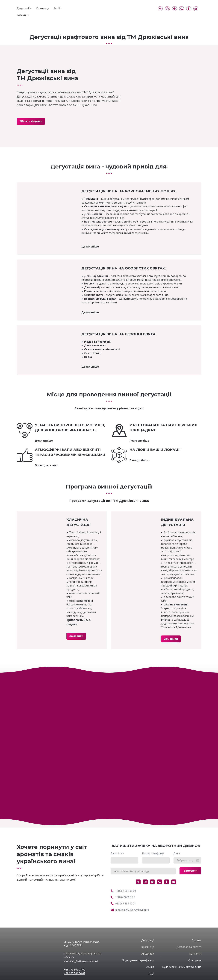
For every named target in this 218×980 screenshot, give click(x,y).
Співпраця (195, 960)
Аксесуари (148, 954)
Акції (57, 8)
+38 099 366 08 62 (75, 970)
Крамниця (43, 8)
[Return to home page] (117, 9)
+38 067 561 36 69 (75, 973)
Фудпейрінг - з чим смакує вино (182, 967)
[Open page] (38, 944)
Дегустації (23, 8)
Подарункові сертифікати (138, 960)
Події (151, 974)
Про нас (196, 940)
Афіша (150, 967)
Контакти (195, 954)
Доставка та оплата (189, 947)
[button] (160, 9)
